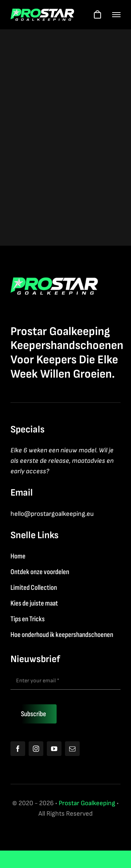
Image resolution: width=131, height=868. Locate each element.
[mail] (72, 749)
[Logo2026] (42, 12)
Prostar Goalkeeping (87, 803)
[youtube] (54, 749)
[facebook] (18, 749)
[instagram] (36, 749)
